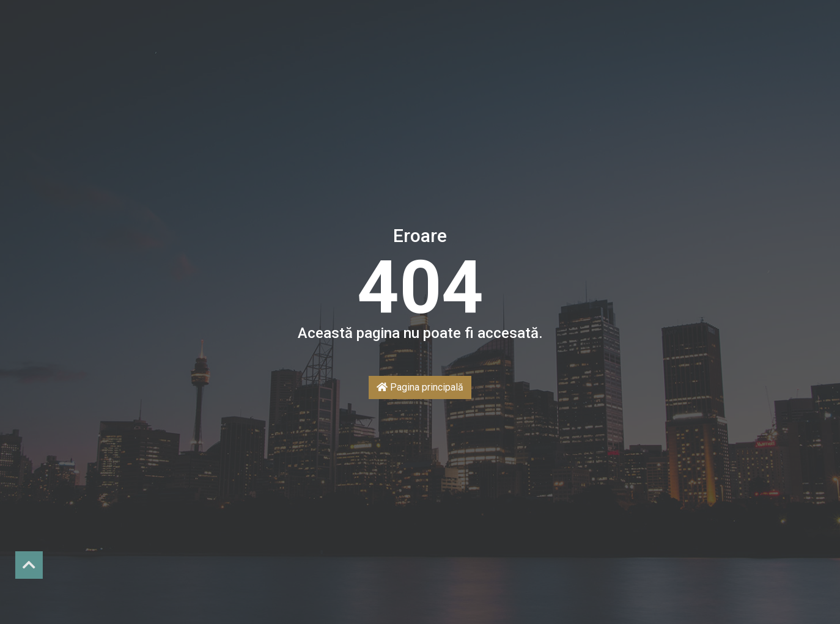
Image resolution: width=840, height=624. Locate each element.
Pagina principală (420, 387)
